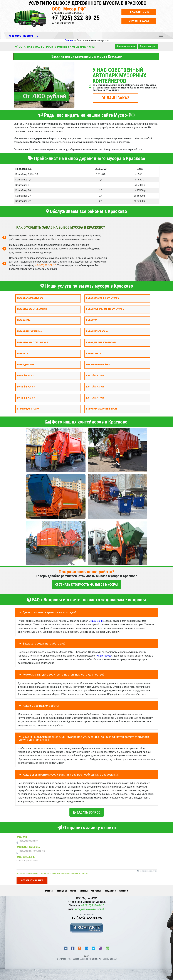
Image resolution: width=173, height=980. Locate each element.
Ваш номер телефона (28, 846)
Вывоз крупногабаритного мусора (105, 309)
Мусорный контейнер (98, 365)
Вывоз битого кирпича (29, 331)
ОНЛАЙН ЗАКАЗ (115, 98)
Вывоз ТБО (92, 320)
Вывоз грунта (94, 353)
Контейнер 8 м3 (25, 376)
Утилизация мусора (28, 409)
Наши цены (97, 620)
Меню (161, 34)
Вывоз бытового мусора (30, 298)
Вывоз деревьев (26, 365)
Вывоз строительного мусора (103, 298)
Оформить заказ (139, 21)
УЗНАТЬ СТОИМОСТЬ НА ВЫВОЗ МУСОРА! (86, 584)
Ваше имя (22, 836)
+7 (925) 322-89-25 (76, 18)
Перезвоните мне (139, 12)
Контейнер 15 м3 (95, 376)
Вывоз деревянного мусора (101, 343)
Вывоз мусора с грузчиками (33, 343)
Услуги (73, 889)
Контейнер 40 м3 (95, 398)
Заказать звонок (126, 46)
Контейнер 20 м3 (26, 387)
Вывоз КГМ (23, 353)
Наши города (104, 655)
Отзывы (84, 889)
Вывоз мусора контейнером (102, 409)
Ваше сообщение (26, 856)
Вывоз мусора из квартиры (32, 309)
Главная (49, 889)
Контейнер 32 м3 (26, 398)
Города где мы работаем (116, 889)
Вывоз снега (24, 320)
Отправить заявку (32, 879)
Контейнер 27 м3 (95, 387)
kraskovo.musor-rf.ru (24, 36)
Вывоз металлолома (97, 331)
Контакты (96, 889)
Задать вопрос (148, 46)
